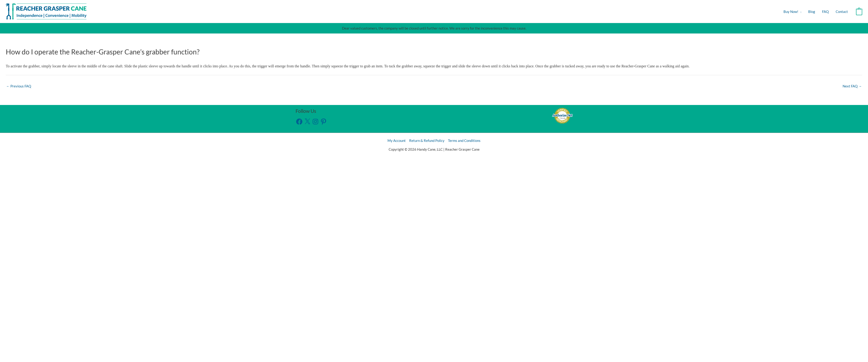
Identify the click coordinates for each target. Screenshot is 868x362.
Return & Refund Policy (427, 141)
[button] (800, 12)
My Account (397, 141)
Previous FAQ (19, 86)
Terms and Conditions (464, 141)
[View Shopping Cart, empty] (859, 12)
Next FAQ (852, 86)
